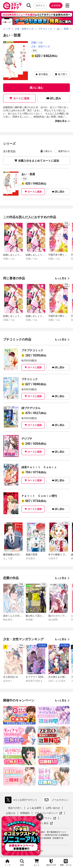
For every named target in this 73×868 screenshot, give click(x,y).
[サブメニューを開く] (67, 5)
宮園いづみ (37, 43)
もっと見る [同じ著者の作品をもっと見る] (62, 278)
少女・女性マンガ (40, 46)
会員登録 (56, 5)
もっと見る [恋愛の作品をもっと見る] (62, 578)
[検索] (29, 5)
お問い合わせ (53, 808)
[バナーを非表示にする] (40, 817)
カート (37, 862)
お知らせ (11, 813)
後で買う (61, 74)
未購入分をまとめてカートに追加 (37, 161)
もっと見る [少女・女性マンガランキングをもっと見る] (62, 639)
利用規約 (25, 813)
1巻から (48, 151)
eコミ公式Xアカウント (22, 800)
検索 (22, 862)
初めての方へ (15, 808)
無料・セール (66, 862)
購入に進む (37, 88)
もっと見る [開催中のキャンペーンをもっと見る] (62, 700)
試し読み (54, 98)
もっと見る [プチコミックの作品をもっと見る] (62, 340)
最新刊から (64, 151)
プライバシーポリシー (48, 813)
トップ (7, 862)
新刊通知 (42, 74)
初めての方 (51, 862)
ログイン (40, 5)
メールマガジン (56, 800)
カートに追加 (19, 98)
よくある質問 (34, 808)
